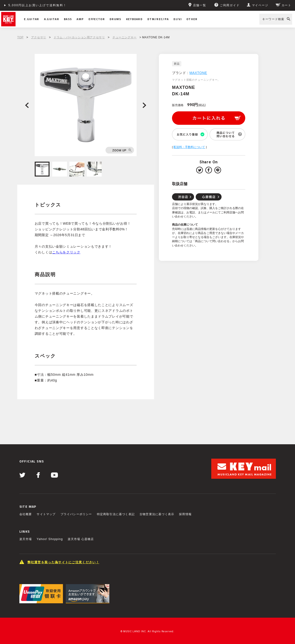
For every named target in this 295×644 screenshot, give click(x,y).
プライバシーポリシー (76, 514)
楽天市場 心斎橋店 (81, 539)
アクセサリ (39, 37)
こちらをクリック (66, 252)
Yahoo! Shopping (50, 539)
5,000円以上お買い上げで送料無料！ (38, 5)
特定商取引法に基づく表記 (116, 514)
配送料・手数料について (189, 147)
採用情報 (185, 514)
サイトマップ (46, 514)
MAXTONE (198, 73)
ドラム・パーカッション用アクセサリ (79, 37)
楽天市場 (26, 539)
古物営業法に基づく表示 (157, 514)
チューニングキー (125, 37)
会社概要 (26, 514)
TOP (20, 37)
